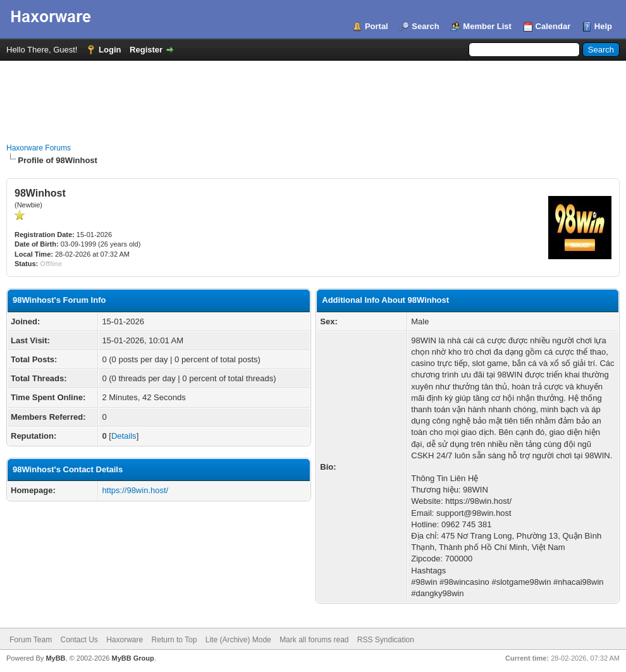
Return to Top (175, 640)
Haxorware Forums (39, 148)
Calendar (553, 26)
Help (603, 26)
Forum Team (31, 640)
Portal (377, 26)
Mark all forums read (314, 640)
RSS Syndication (386, 640)
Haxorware (125, 640)
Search (425, 26)
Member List (487, 26)
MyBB (55, 658)
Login (110, 50)
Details (124, 436)
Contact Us (79, 640)
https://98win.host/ (135, 490)
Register (146, 50)
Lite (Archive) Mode (238, 640)
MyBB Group (132, 658)
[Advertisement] (313, 95)
